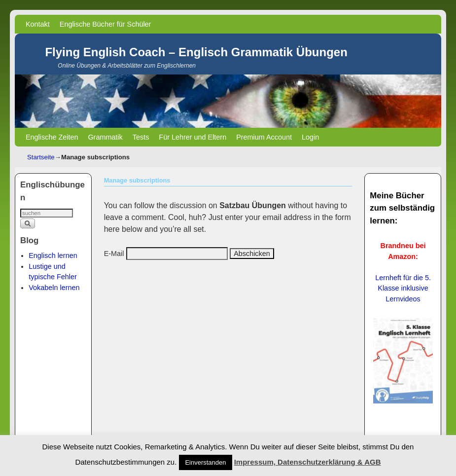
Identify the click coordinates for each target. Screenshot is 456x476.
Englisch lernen (53, 256)
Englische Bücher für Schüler (105, 24)
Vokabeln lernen (54, 288)
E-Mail (114, 254)
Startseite (41, 157)
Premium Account (264, 137)
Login (310, 137)
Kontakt (38, 24)
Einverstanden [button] (205, 462)
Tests (141, 137)
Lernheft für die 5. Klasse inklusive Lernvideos (403, 288)
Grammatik (105, 137)
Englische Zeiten (52, 137)
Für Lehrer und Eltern (193, 137)
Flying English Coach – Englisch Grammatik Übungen (196, 52)
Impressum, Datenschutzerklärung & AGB (308, 462)
